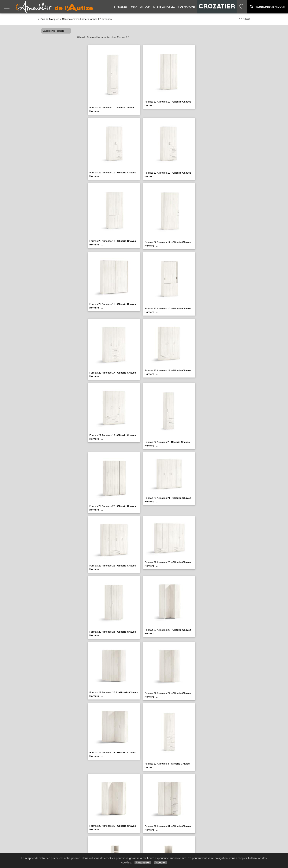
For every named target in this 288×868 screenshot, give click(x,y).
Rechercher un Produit (267, 7)
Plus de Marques (50, 19)
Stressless (121, 7)
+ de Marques (187, 7)
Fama (134, 7)
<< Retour (245, 19)
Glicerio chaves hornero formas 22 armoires (87, 19)
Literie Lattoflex (164, 7)
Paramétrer (143, 862)
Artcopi (145, 7)
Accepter (160, 862)
